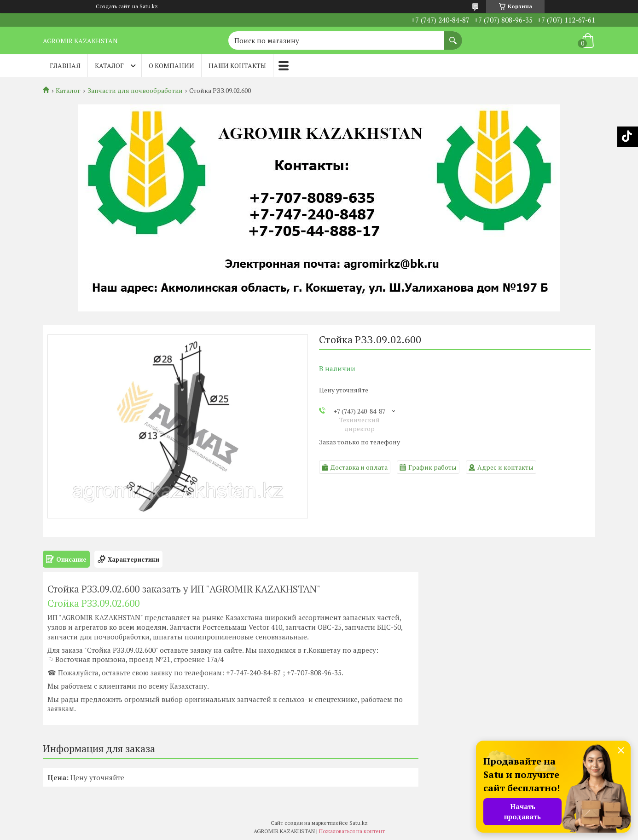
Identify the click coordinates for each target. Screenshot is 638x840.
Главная (65, 66)
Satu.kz (359, 823)
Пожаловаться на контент (352, 831)
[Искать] (453, 36)
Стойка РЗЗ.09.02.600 (93, 603)
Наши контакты (237, 66)
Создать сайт (113, 6)
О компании (171, 66)
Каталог (109, 66)
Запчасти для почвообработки (135, 91)
